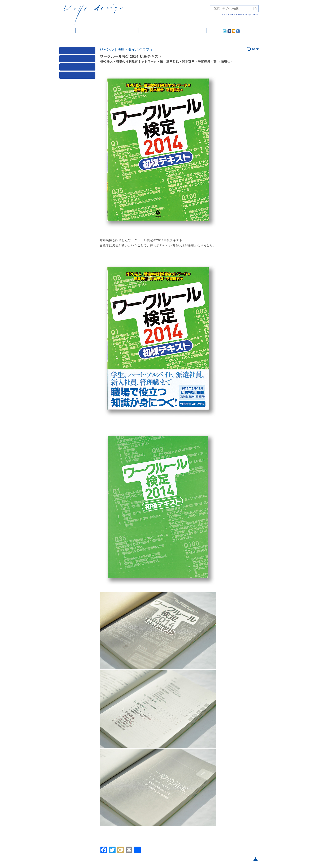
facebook (217, 31)
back (253, 49)
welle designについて (159, 31)
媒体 (78, 52)
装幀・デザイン (89, 31)
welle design (94, 14)
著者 (78, 68)
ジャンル (78, 60)
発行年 (78, 76)
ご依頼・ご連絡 (193, 31)
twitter (211, 31)
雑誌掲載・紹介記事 (121, 31)
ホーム (67, 31)
